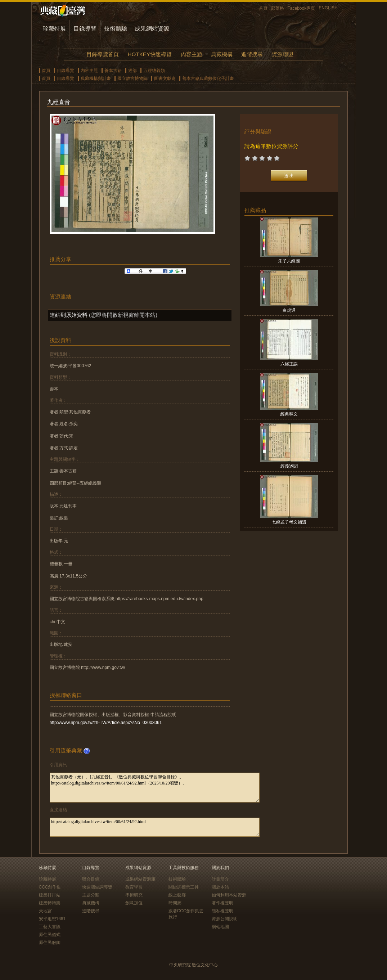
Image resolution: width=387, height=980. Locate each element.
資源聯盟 (283, 54)
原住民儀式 (50, 935)
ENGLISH (328, 8)
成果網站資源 (152, 29)
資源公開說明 (225, 919)
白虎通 (289, 310)
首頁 (263, 8)
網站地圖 (220, 927)
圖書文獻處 (165, 78)
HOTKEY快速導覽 (150, 54)
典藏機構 (222, 54)
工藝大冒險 (50, 927)
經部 (132, 71)
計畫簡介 (220, 879)
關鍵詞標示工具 (184, 887)
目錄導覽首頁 (103, 54)
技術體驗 (116, 29)
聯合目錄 (91, 879)
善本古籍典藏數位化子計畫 (208, 78)
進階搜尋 (252, 54)
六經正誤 (289, 364)
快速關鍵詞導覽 (97, 887)
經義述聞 (289, 466)
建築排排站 (50, 895)
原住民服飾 (50, 943)
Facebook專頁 (301, 8)
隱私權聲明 (222, 911)
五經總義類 (154, 71)
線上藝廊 (177, 895)
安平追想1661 (52, 919)
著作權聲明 (222, 903)
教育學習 (134, 887)
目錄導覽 (85, 29)
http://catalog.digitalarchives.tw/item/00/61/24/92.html (155, 827)
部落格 (278, 8)
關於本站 (220, 887)
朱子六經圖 (289, 261)
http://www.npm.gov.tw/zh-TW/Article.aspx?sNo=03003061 (106, 723)
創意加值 (134, 903)
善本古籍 (113, 71)
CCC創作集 (50, 887)
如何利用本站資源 (229, 895)
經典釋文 (289, 414)
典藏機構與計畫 (96, 78)
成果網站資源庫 (140, 879)
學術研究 (134, 895)
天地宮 (45, 911)
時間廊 (175, 903)
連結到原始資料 (69, 315)
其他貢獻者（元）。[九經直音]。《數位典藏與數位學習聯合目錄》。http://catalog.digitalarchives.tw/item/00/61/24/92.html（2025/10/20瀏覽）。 (155, 788)
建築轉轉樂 (50, 903)
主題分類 (91, 895)
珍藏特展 (54, 29)
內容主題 (192, 54)
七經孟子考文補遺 (289, 522)
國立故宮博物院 (132, 78)
